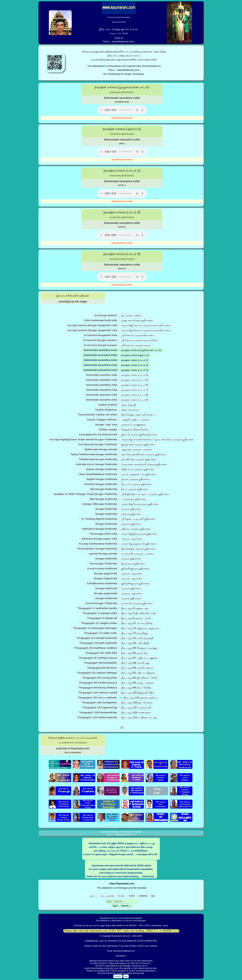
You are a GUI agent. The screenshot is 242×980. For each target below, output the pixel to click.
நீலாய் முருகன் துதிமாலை (135, 489)
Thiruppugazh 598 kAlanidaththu (101, 663)
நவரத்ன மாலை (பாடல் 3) (135, 370)
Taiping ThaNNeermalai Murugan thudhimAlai (94, 454)
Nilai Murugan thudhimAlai (104, 489)
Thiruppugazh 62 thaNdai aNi (102, 618)
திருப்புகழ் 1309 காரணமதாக (136, 712)
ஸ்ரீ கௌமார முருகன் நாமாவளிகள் (140, 340)
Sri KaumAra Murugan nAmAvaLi (100, 340)
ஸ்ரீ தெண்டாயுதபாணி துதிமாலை (138, 519)
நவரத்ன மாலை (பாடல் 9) (135, 400)
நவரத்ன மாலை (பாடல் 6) (135, 385)
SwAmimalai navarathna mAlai (100, 350)
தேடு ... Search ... (122, 906)
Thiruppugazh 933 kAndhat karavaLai (98, 683)
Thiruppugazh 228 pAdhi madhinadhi (98, 643)
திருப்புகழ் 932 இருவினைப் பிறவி (139, 678)
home (132, 896)
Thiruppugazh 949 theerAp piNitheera (98, 688)
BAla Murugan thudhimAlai (103, 499)
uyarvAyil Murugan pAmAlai (103, 554)
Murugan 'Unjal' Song (106, 425)
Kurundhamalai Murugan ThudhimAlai (98, 444)
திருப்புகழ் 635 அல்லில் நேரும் (137, 668)
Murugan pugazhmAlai (106, 573)
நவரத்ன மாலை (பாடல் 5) (135, 380)
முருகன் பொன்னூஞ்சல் (134, 425)
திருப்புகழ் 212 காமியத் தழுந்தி (137, 638)
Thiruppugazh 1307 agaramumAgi (100, 707)
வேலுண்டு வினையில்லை (135, 430)
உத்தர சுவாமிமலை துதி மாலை (137, 320)
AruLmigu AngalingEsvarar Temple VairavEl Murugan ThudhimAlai (83, 439)
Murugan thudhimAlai (106, 509)
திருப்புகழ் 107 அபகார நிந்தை (137, 623)
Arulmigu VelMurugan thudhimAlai (100, 504)
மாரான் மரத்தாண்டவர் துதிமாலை (139, 474)
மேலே (121, 896)
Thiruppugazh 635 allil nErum (102, 668)
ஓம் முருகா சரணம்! (131, 315)
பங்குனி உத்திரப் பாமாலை (135, 420)
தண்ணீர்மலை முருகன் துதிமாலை (139, 459)
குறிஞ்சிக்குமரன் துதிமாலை (135, 569)
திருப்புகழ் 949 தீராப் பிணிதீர (136, 688)
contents (143, 896)
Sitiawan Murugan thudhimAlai (102, 469)
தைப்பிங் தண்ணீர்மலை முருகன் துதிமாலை (144, 454)
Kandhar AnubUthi (108, 405)
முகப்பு (93, 896)
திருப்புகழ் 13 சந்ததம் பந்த (135, 608)
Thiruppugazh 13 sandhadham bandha (97, 608)
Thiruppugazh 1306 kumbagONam (99, 703)
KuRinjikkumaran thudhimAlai (102, 583)
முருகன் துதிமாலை (131, 509)
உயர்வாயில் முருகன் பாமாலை (137, 554)
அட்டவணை (107, 896)
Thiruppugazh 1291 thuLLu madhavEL (98, 698)
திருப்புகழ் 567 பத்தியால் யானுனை (139, 658)
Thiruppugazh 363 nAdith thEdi (101, 653)
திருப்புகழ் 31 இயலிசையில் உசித (139, 613)
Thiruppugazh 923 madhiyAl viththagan (97, 673)
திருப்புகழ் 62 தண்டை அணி (136, 618)
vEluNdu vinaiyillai (108, 430)
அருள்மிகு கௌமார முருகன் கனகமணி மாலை (146, 325)
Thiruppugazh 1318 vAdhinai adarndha (97, 717)
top (153, 896)
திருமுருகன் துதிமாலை (133, 564)
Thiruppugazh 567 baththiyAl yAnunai (98, 658)
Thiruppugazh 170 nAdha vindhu (100, 633)
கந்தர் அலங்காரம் (130, 410)
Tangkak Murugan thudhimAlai (102, 479)
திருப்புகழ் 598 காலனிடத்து (135, 663)
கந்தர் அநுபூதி (128, 405)
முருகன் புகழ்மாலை (132, 539)
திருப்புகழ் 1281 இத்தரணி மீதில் (138, 693)
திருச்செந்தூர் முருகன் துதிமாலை (138, 549)
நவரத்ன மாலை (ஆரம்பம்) (135, 355)
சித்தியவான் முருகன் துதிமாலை (138, 469)
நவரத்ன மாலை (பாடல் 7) (135, 390)
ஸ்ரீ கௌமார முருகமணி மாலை (138, 335)
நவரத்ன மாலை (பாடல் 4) (135, 375)
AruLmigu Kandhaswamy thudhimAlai (98, 544)
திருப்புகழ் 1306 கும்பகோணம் (137, 703)
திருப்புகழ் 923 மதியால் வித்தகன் (138, 673)
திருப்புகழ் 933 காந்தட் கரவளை (138, 683)
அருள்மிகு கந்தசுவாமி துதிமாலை (139, 544)
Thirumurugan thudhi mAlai (103, 534)
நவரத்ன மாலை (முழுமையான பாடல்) (141, 350)
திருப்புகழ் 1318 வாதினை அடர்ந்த (139, 717)
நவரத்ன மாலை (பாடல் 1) (135, 360)
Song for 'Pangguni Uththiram (102, 420)
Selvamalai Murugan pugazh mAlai (99, 539)
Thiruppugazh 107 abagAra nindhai (99, 623)
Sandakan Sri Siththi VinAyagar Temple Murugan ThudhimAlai (85, 494)
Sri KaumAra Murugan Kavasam (101, 345)
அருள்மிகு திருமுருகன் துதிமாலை (139, 534)
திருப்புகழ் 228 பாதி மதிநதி (135, 643)
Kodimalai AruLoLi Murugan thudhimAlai (97, 464)
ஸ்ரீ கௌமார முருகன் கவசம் (136, 345)
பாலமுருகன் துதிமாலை (134, 499)
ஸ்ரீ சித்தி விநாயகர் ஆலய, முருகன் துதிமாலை (145, 494)
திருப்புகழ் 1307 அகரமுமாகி (136, 707)
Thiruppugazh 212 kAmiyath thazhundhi (97, 638)
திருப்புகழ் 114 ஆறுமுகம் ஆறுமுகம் (140, 628)
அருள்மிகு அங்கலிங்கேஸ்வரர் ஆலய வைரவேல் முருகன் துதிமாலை (157, 439)
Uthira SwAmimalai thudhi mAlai (101, 320)
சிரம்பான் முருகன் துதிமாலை (136, 484)
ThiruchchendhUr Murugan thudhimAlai (97, 549)
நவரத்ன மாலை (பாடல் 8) (135, 395)
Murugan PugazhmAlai (105, 578)
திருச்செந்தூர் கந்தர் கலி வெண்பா (138, 415)
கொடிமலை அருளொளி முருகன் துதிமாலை (144, 464)
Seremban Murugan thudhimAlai (101, 484)
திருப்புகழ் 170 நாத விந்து (134, 633)
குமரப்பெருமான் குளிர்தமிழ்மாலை (139, 434)
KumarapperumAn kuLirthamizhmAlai (98, 434)
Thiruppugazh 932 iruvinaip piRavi (100, 678)
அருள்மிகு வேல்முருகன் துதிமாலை (140, 504)
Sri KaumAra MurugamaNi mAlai (100, 335)
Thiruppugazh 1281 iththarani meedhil (98, 693)
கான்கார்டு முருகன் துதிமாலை (137, 603)
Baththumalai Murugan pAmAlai (101, 449)
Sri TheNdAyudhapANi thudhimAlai (99, 519)
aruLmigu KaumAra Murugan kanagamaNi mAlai (92, 325)
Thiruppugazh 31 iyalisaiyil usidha (100, 613)
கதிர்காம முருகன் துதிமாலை (136, 529)
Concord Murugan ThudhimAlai (101, 603)
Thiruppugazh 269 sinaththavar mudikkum (96, 648)
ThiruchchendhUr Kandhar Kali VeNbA (97, 415)
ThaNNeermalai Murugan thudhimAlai (98, 459)
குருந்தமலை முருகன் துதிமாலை (138, 444)
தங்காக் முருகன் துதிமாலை (135, 479)
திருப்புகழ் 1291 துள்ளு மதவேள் (139, 698)
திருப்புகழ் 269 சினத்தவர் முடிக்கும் (139, 648)
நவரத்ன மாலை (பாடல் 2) (135, 365)
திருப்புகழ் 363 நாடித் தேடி (135, 653)
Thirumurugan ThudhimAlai (103, 564)
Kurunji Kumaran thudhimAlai (102, 569)
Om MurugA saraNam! (106, 315)
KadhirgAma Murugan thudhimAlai (100, 529)
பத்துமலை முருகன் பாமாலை (137, 449)
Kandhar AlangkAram (106, 410)
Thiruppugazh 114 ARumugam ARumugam (95, 628)
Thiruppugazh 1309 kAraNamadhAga (98, 712)
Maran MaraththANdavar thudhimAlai (98, 474)
